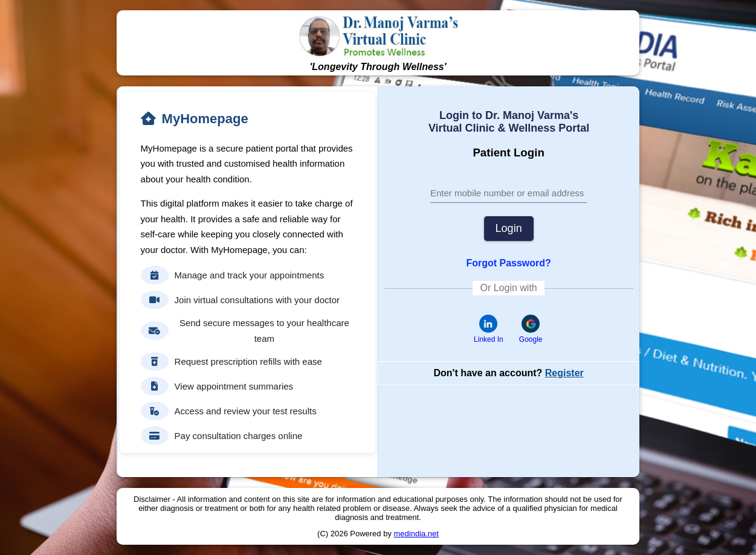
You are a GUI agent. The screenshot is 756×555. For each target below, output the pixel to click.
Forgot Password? (508, 263)
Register (564, 373)
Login (509, 228)
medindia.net (416, 534)
